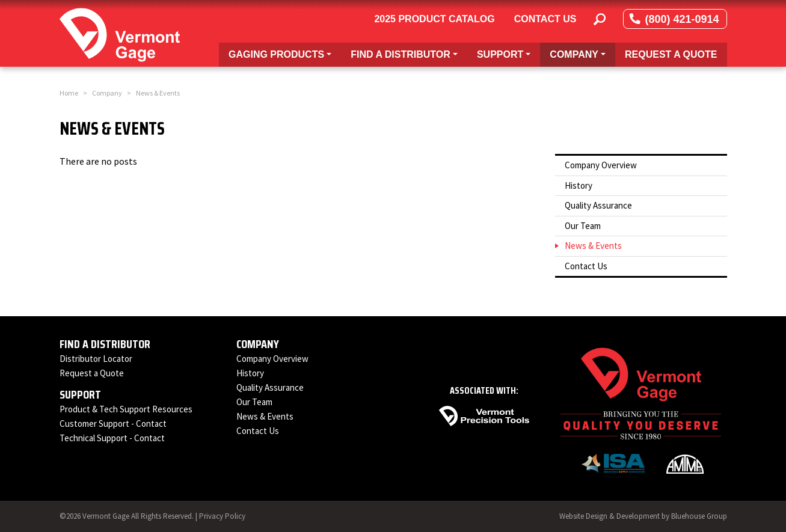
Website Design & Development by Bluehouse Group (643, 516)
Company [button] (582, 53)
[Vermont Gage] (120, 33)
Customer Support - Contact (113, 423)
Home (69, 93)
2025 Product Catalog (434, 19)
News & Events (593, 246)
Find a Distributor (105, 344)
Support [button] (508, 53)
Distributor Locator (96, 359)
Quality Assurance (598, 205)
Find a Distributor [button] (409, 53)
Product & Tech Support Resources (126, 409)
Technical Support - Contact (112, 438)
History (579, 185)
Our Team (583, 226)
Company (107, 93)
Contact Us (545, 19)
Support (80, 394)
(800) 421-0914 (675, 19)
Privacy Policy (222, 516)
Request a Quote (671, 54)
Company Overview (601, 165)
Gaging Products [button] (284, 53)
